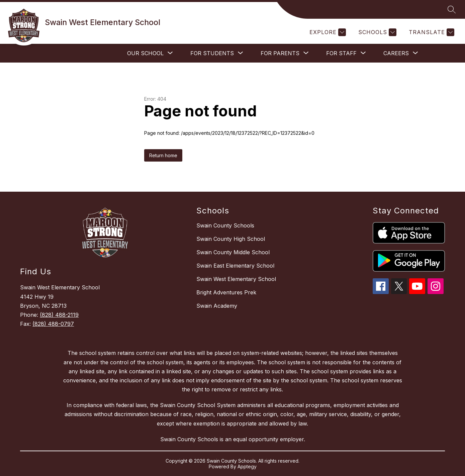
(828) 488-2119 (59, 315)
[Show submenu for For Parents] (280, 53)
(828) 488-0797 (53, 324)
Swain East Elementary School (235, 266)
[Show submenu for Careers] (396, 53)
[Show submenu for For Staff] (341, 53)
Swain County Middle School (233, 252)
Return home (163, 155)
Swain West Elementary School (236, 279)
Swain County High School (231, 239)
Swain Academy (217, 306)
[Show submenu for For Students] (212, 53)
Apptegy (247, 466)
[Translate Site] (431, 32)
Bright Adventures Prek (226, 292)
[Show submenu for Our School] (145, 53)
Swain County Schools (225, 225)
